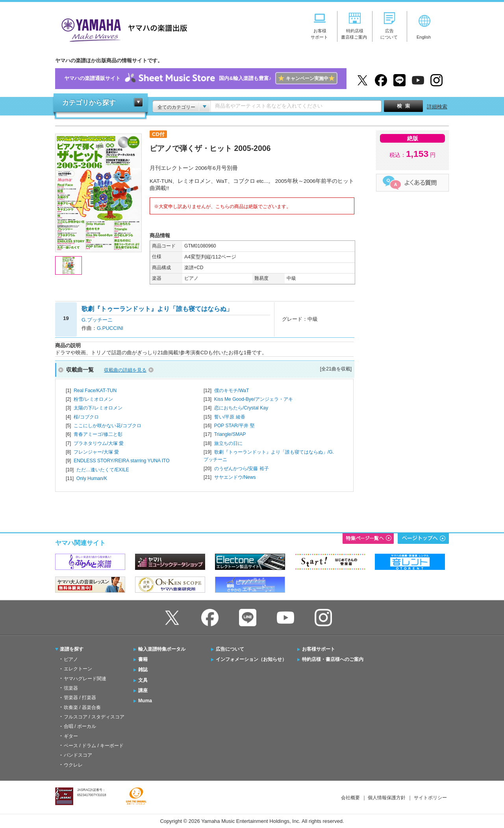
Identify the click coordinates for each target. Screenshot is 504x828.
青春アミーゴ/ (98, 434)
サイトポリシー (430, 798)
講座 (143, 690)
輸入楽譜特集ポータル (162, 649)
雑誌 (143, 670)
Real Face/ (95, 391)
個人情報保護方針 (387, 798)
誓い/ (230, 417)
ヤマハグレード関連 (85, 679)
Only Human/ (92, 478)
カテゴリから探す (89, 103)
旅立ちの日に (228, 443)
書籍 (143, 659)
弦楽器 (71, 688)
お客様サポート (319, 649)
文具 (143, 680)
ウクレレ (73, 765)
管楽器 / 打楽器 (80, 698)
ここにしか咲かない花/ (107, 426)
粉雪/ (93, 399)
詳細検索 (437, 107)
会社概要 (350, 798)
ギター (71, 736)
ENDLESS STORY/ (121, 461)
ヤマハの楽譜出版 (122, 29)
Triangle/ (230, 434)
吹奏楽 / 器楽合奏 (82, 707)
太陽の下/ (98, 408)
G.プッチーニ (97, 320)
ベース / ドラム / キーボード (94, 746)
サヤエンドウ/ (235, 477)
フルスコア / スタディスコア (94, 717)
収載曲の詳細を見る (125, 370)
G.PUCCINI (110, 328)
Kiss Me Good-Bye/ (254, 399)
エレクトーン (78, 669)
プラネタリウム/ (99, 443)
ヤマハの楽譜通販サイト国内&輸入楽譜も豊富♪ (201, 79)
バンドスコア (78, 755)
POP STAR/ (234, 426)
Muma (145, 701)
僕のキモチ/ (232, 391)
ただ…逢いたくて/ (103, 470)
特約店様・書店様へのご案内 (333, 659)
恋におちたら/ (241, 408)
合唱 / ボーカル (80, 726)
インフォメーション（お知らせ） (251, 659)
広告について (230, 649)
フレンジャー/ (96, 452)
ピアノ (71, 659)
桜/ (86, 417)
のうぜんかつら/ (242, 469)
